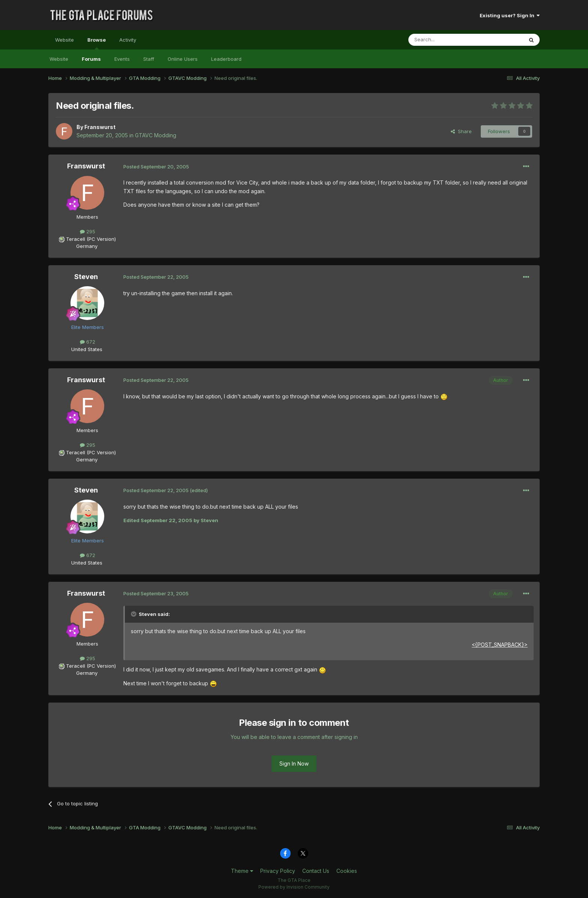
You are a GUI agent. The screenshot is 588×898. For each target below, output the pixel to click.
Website (64, 40)
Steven (86, 277)
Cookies (347, 871)
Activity (128, 40)
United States (87, 349)
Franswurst (100, 127)
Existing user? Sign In (510, 15)
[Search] (447, 40)
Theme (242, 871)
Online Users (183, 59)
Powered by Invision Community (294, 887)
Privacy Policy (278, 871)
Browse (97, 43)
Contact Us (316, 871)
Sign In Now (294, 764)
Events (122, 59)
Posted (156, 167)
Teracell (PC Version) (91, 239)
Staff (149, 59)
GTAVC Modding (156, 135)
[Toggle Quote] (134, 614)
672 (88, 342)
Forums (91, 59)
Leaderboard (226, 59)
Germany (87, 246)
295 (88, 231)
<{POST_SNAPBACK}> (500, 645)
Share (461, 131)
